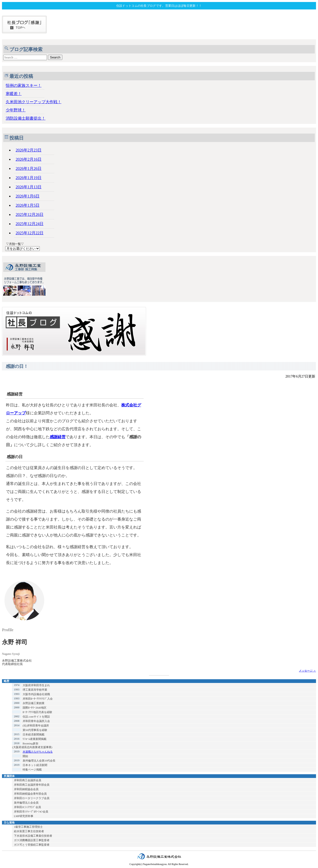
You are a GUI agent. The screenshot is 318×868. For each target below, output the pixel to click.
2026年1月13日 (29, 187)
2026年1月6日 (28, 196)
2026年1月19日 (29, 178)
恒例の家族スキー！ (24, 85)
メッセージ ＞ (307, 671)
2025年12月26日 (30, 215)
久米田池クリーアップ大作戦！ (34, 102)
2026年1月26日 (29, 169)
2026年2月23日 (29, 150)
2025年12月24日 (30, 224)
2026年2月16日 (29, 159)
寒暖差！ (14, 94)
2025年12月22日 (30, 233)
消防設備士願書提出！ (26, 118)
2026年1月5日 (28, 205)
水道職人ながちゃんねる (38, 752)
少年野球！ (16, 110)
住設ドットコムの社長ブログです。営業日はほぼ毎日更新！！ (159, 6)
